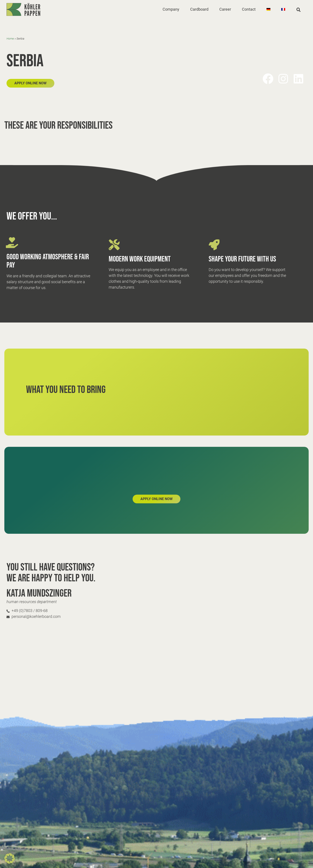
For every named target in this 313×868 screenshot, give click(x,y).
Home (10, 39)
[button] (171, 9)
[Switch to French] (283, 9)
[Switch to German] (268, 9)
